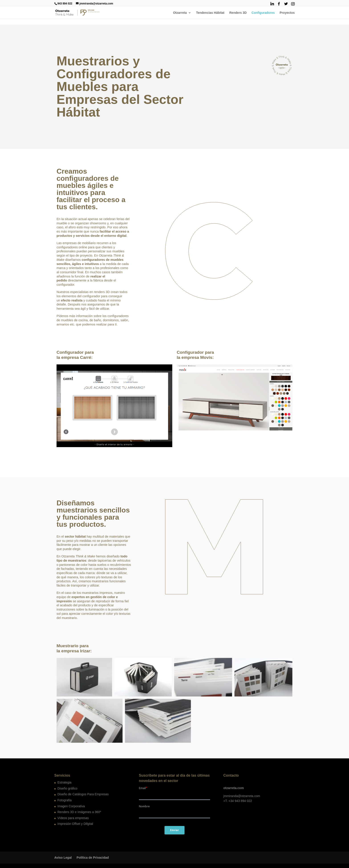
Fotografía (65, 800)
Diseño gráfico (67, 788)
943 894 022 (65, 4)
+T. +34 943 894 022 (238, 801)
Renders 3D (238, 13)
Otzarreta (180, 13)
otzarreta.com (234, 788)
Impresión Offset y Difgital (75, 824)
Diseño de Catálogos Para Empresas (83, 794)
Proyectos (287, 13)
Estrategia (64, 782)
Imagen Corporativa (71, 806)
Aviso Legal (63, 858)
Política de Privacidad (93, 858)
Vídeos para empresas (73, 818)
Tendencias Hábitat (210, 13)
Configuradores (263, 13)
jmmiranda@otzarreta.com (242, 796)
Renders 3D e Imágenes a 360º (79, 812)
